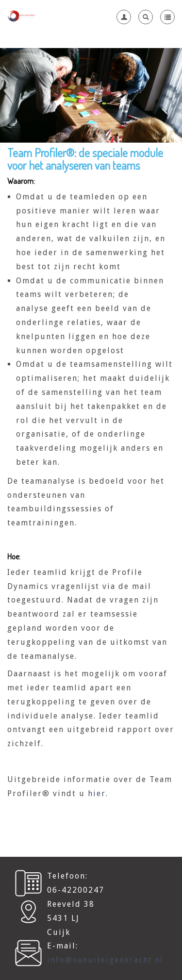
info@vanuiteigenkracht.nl (105, 960)
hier (97, 793)
